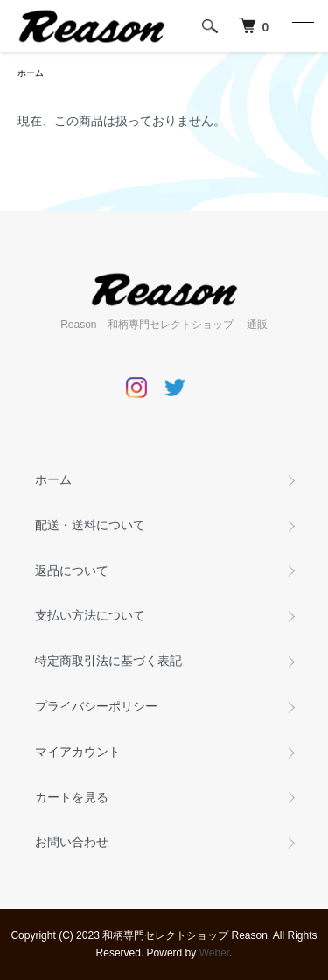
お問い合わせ (72, 842)
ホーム (31, 73)
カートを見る (72, 797)
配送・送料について (90, 525)
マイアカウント (78, 752)
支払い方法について (90, 615)
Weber (214, 953)
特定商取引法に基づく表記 (108, 661)
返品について (72, 570)
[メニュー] (302, 26)
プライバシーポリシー (96, 706)
